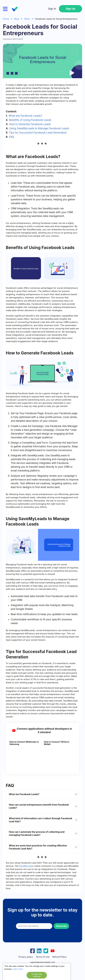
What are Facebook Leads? (25, 116)
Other (27, 19)
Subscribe (61, 926)
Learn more (18, 969)
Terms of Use (43, 957)
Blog (17, 19)
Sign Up (70, 9)
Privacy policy (26, 957)
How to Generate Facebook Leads (30, 124)
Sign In (52, 9)
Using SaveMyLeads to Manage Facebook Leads (39, 128)
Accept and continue (37, 975)
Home (6, 19)
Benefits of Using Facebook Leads (30, 120)
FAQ (12, 137)
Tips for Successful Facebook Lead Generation (38, 133)
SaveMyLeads (26, 866)
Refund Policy (59, 957)
